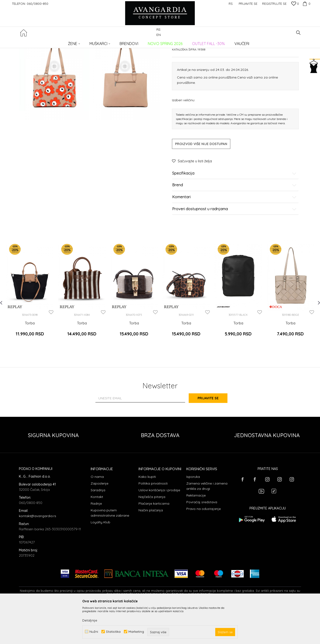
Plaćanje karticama (154, 542)
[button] (298, 33)
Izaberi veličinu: (184, 141)
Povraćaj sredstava (202, 540)
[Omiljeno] (295, 4)
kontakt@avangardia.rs (38, 554)
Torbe (102, 42)
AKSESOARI (87, 42)
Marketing (136, 632)
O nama (97, 515)
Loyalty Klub (100, 560)
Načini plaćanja (151, 548)
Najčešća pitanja (152, 535)
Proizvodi (69, 42)
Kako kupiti (147, 515)
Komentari (234, 238)
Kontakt (97, 535)
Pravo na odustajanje (204, 547)
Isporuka (193, 515)
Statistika (113, 632)
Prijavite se (213, 436)
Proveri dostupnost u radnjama (234, 250)
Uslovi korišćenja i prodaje (159, 528)
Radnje (96, 542)
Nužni (94, 632)
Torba (30, 365)
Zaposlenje (99, 522)
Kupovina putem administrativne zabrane (110, 551)
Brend (234, 227)
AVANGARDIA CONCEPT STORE (39, 42)
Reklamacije (196, 534)
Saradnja (98, 528)
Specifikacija (234, 215)
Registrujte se (274, 4)
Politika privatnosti (153, 522)
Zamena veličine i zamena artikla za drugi (207, 524)
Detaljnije (90, 620)
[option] (30, 334)
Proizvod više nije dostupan (201, 185)
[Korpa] (306, 4)
